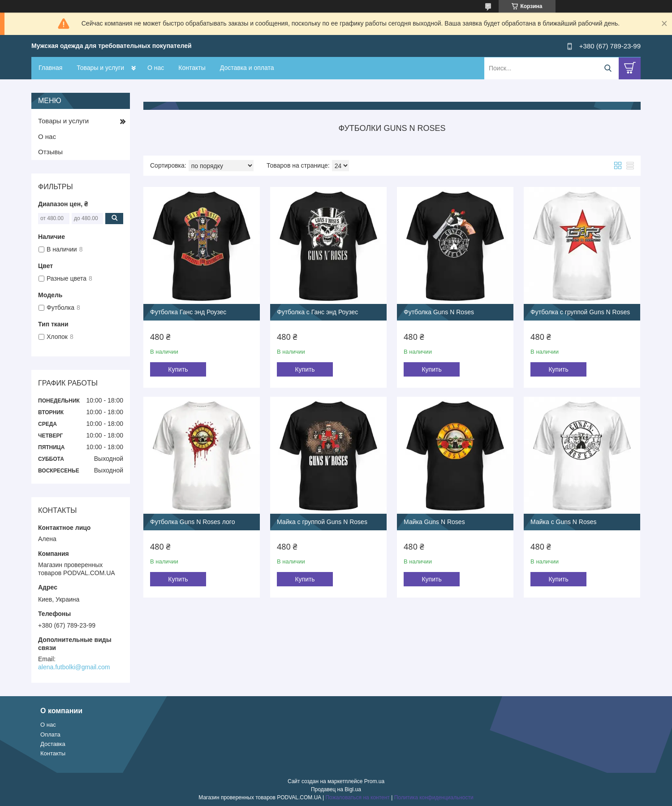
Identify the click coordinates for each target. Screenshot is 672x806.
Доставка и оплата (247, 68)
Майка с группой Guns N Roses (322, 522)
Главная (50, 68)
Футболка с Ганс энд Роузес (317, 312)
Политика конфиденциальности (434, 797)
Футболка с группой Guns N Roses (580, 312)
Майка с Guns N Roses (563, 522)
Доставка (53, 744)
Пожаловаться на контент (357, 797)
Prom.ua (374, 781)
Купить (178, 369)
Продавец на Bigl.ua (336, 789)
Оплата (50, 734)
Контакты (192, 68)
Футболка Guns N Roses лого (192, 522)
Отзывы (50, 152)
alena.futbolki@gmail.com (74, 667)
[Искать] (608, 68)
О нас (156, 68)
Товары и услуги (100, 68)
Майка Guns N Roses (434, 522)
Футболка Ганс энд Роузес (188, 312)
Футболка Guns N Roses (439, 312)
